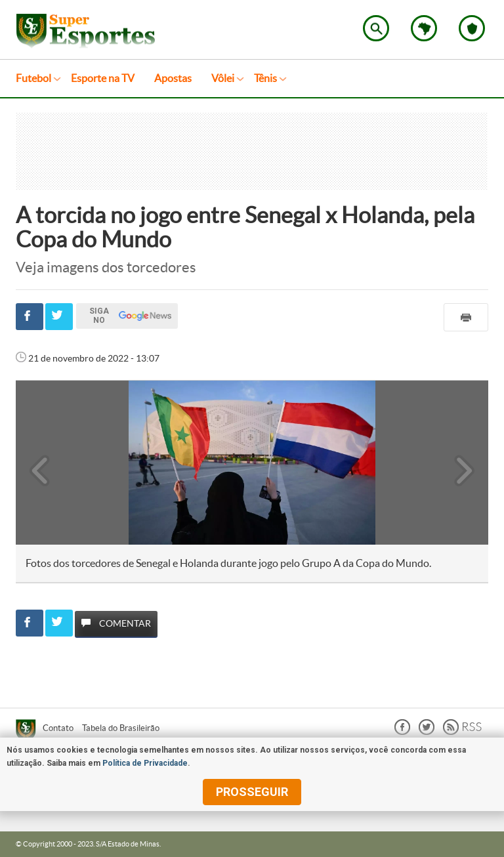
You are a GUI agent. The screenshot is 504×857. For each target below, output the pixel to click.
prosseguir (252, 792)
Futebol (33, 78)
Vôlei (223, 78)
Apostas (173, 78)
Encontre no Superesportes (376, 28)
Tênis (265, 78)
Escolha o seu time (472, 28)
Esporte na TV (103, 78)
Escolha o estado (424, 28)
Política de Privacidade (145, 763)
